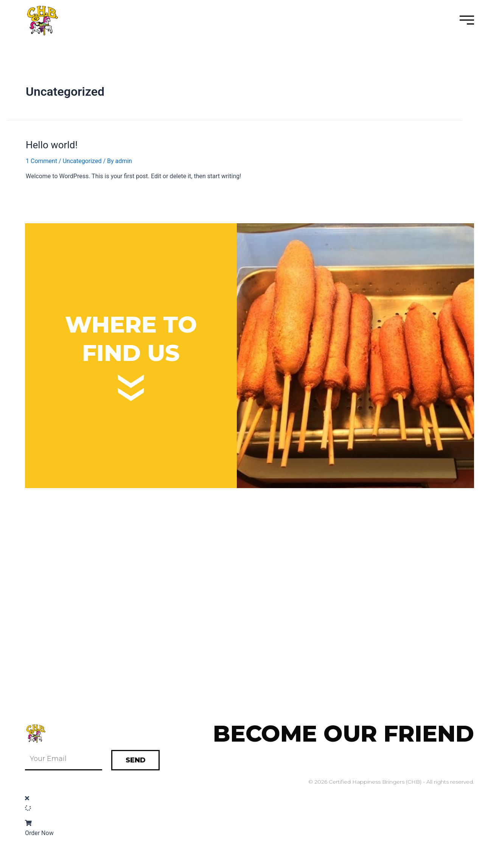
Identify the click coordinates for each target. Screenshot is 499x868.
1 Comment (41, 161)
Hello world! (52, 145)
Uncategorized (82, 161)
